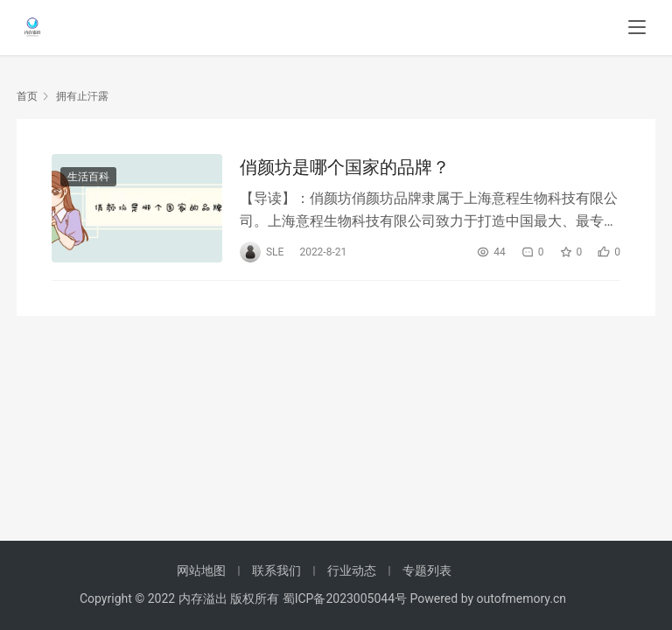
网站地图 (201, 570)
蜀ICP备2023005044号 (346, 598)
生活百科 (88, 177)
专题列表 (427, 570)
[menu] (637, 28)
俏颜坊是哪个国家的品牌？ (345, 167)
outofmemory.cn (521, 598)
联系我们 (276, 570)
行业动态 (352, 570)
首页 (27, 96)
